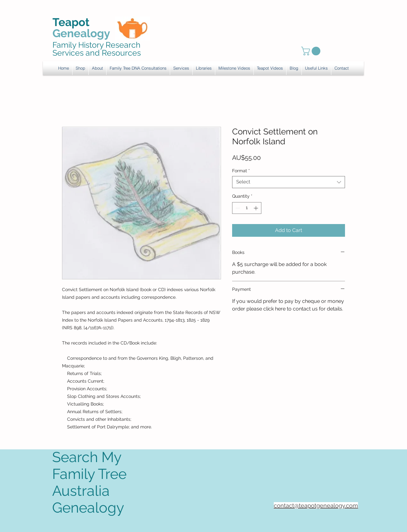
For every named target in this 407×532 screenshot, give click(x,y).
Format (241, 171)
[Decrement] (237, 208)
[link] (312, 51)
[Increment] (256, 208)
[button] (181, 68)
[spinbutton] (247, 208)
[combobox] (289, 182)
